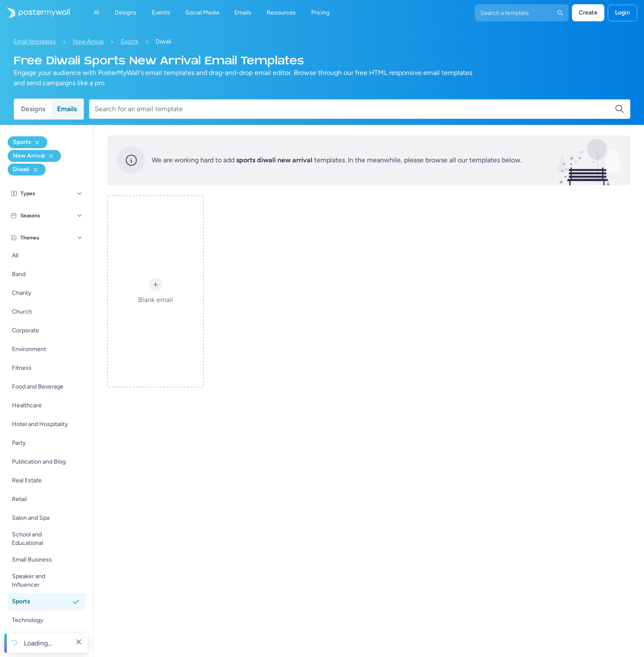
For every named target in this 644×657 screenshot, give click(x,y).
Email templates (35, 42)
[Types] (80, 193)
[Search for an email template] (355, 109)
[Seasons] (80, 216)
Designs (33, 109)
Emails (67, 109)
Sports (130, 42)
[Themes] (80, 238)
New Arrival (88, 42)
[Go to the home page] (35, 13)
